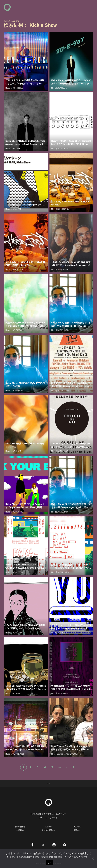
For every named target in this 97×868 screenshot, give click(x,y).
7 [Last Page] (74, 767)
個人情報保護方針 (49, 830)
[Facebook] (32, 845)
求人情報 (77, 827)
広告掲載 (48, 827)
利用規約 (20, 830)
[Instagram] (54, 845)
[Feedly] (65, 845)
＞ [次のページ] (67, 767)
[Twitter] (43, 845)
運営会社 (77, 830)
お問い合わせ (20, 827)
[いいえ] (93, 858)
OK (49, 863)
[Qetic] (49, 802)
